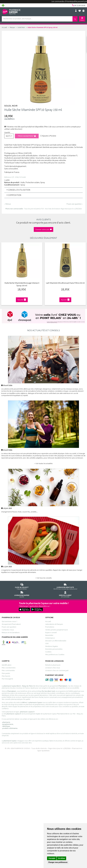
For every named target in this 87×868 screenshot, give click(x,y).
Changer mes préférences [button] (58, 862)
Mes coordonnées (9, 668)
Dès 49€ (65, 586)
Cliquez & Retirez (22, 586)
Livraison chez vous (53, 668)
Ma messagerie (7, 679)
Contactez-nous (8, 630)
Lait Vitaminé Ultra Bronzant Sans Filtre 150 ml (65, 283)
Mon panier (6, 674)
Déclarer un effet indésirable (56, 641)
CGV (47, 644)
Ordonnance (50, 638)
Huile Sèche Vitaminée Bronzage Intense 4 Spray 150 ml (22, 285)
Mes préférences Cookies (55, 655)
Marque (12, 28)
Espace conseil (51, 633)
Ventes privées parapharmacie (57, 630)
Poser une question (9, 627)
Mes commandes (8, 671)
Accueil (4, 28)
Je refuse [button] (61, 858)
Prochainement (27, 136)
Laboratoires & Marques (54, 625)
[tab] (43, 190)
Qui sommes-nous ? (9, 622)
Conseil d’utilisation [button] (18, 190)
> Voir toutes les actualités (43, 464)
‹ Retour (8, 204)
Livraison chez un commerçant (57, 671)
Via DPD (22, 594)
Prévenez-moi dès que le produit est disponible (24, 127)
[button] (9, 136)
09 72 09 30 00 (65, 594)
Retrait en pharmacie (53, 665)
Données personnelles (54, 649)
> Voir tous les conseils (43, 578)
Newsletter (49, 636)
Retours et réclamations (11, 633)
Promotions (50, 627)
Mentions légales (52, 647)
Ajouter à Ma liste (48, 136)
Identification (7, 665)
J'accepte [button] (52, 858)
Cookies (48, 652)
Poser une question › (75, 204)
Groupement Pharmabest (11, 625)
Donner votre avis (43, 230)
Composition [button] (14, 195)
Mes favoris (6, 676)
